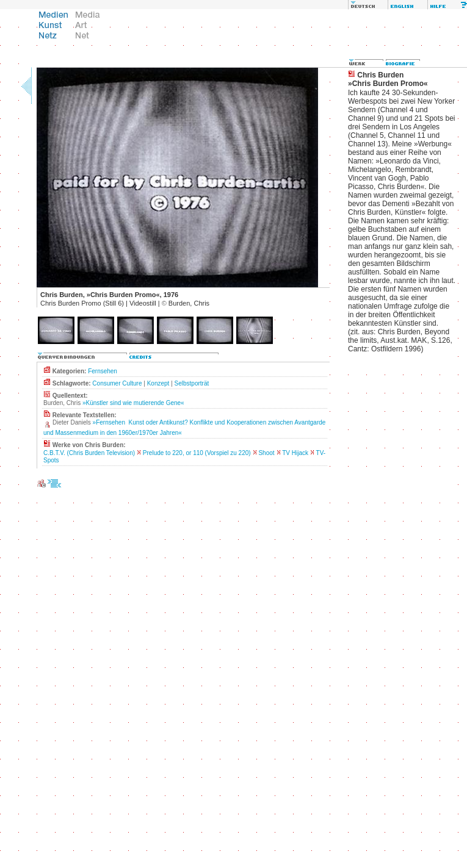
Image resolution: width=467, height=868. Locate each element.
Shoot (266, 453)
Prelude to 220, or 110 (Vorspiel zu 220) (197, 453)
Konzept (158, 383)
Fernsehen (103, 371)
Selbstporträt (192, 383)
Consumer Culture (117, 383)
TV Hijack (295, 453)
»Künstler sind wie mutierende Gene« (133, 403)
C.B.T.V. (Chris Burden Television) (89, 453)
